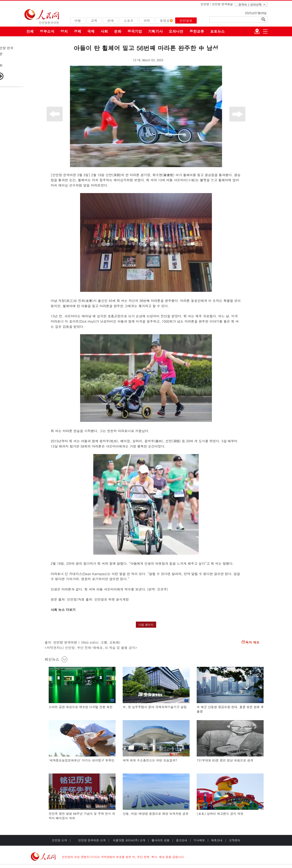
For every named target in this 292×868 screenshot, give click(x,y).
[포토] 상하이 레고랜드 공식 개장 (220, 814)
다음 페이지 (146, 625)
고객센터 (234, 840)
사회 (104, 31)
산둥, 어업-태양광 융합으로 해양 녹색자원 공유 (156, 814)
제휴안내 (217, 840)
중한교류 (197, 31)
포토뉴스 (217, 31)
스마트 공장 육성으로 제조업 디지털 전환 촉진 (81, 707)
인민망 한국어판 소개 (92, 840)
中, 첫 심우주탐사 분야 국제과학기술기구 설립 (155, 707)
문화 (118, 31)
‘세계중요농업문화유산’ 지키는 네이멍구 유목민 (82, 760)
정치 (64, 31)
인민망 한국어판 (65, 642)
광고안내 (181, 840)
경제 (77, 31)
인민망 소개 (60, 840)
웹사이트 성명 (160, 840)
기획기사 (155, 31)
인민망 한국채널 (222, 4)
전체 (30, 31)
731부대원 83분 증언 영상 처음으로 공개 (225, 760)
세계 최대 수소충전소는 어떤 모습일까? (150, 760)
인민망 (205, 4)
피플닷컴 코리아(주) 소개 (129, 840)
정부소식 (47, 31)
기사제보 (199, 840)
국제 (91, 31)
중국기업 (135, 31)
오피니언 (176, 31)
